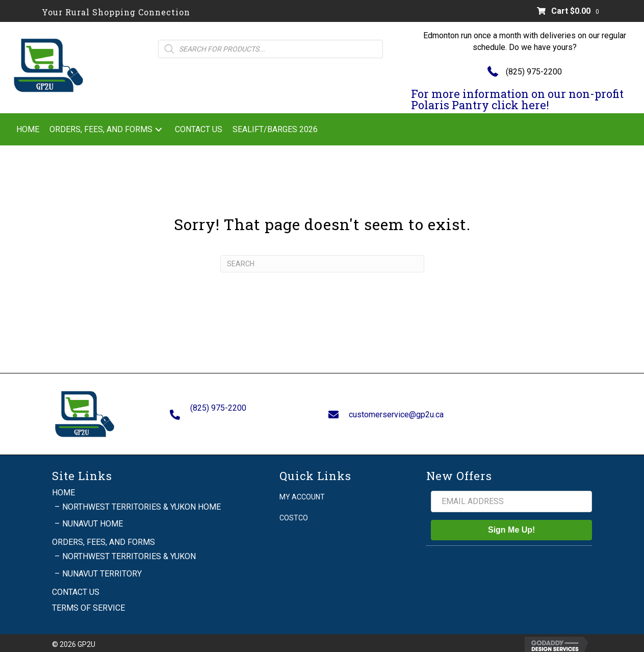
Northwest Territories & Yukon (129, 552)
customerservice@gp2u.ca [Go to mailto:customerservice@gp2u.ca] (396, 412)
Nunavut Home (93, 520)
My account (302, 492)
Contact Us (76, 588)
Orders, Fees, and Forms (104, 538)
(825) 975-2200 (534, 72)
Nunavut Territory (102, 569)
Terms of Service (88, 604)
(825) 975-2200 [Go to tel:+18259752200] (218, 406)
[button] (159, 129)
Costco (294, 514)
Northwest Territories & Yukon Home (141, 503)
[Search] (322, 264)
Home (63, 488)
